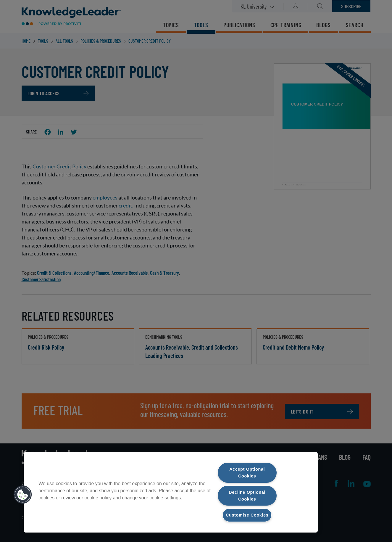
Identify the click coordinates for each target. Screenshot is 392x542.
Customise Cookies (247, 515)
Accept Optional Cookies (247, 473)
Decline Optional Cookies (247, 495)
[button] (23, 495)
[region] (171, 492)
